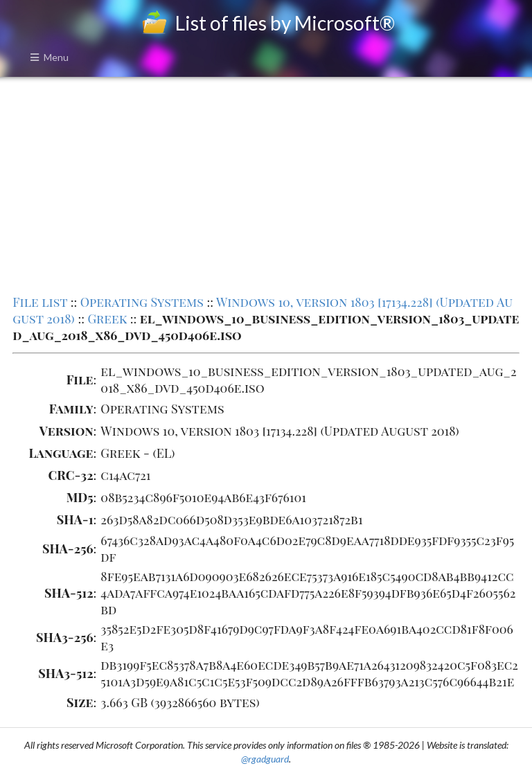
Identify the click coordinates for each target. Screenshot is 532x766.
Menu (49, 57)
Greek (107, 319)
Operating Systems (142, 302)
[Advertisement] (266, 184)
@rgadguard (265, 759)
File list (40, 302)
